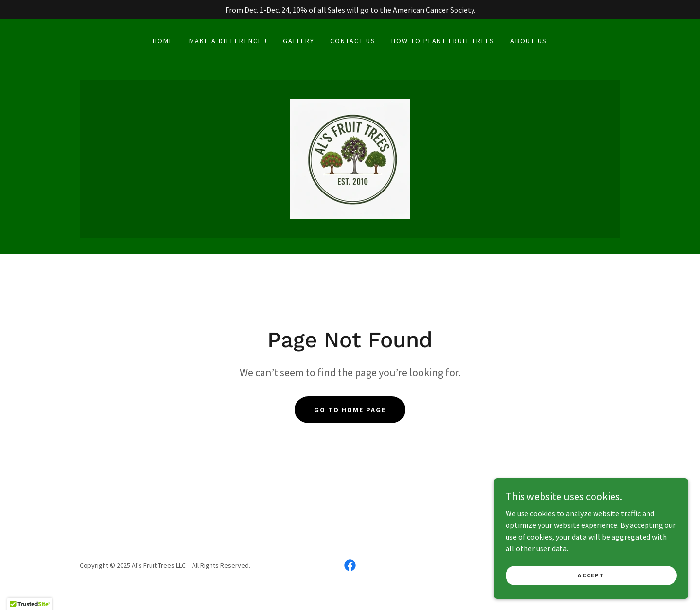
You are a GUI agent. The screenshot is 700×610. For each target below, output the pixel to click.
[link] (350, 158)
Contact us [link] (353, 41)
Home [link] (163, 41)
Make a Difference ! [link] (228, 41)
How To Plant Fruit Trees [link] (443, 41)
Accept (591, 575)
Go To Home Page (350, 410)
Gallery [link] (299, 41)
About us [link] (529, 41)
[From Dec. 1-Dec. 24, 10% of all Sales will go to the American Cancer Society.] (350, 10)
